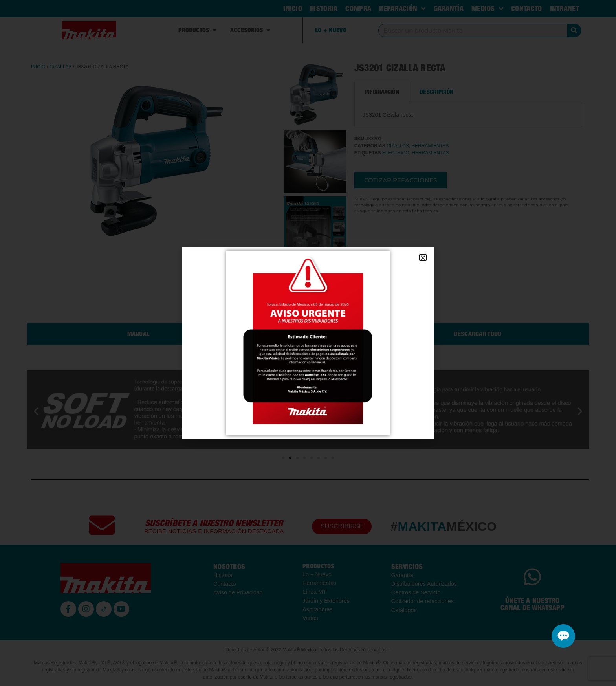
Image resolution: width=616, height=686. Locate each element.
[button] (423, 258)
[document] (308, 343)
